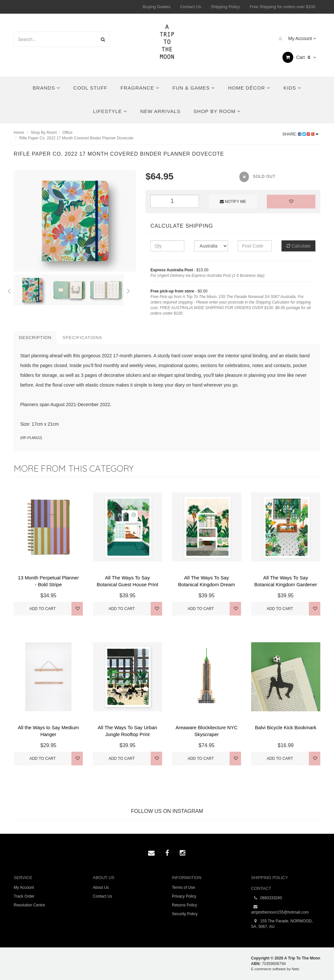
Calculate (298, 246)
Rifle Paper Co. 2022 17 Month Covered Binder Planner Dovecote (76, 138)
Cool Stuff (90, 88)
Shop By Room (217, 111)
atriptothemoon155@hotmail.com (280, 909)
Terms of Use (183, 888)
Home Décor (249, 88)
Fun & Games (194, 88)
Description (35, 338)
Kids (292, 88)
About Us (101, 888)
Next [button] (129, 290)
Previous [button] (9, 290)
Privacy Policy (184, 896)
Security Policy (185, 914)
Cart (299, 57)
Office (67, 133)
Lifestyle (110, 111)
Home (19, 133)
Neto (295, 969)
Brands (46, 88)
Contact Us (190, 7)
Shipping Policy (225, 7)
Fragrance (140, 88)
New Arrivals (160, 111)
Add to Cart (43, 609)
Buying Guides (157, 7)
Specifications (82, 338)
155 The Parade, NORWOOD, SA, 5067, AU (282, 924)
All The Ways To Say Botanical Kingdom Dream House (206, 584)
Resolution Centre (29, 905)
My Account (296, 38)
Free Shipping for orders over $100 (282, 7)
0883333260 (267, 898)
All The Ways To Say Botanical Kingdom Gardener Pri (286, 584)
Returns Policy (184, 905)
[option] (75, 221)
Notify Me (233, 202)
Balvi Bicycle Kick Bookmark (286, 727)
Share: (301, 134)
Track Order (24, 896)
